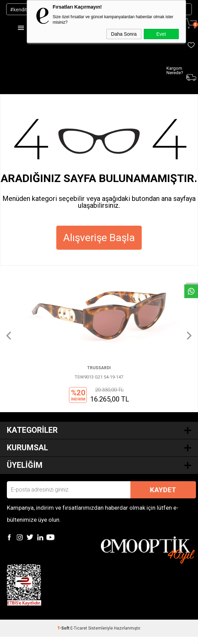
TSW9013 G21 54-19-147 (99, 377)
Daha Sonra (124, 34)
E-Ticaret (79, 628)
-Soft (64, 628)
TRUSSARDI (99, 368)
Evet (161, 34)
